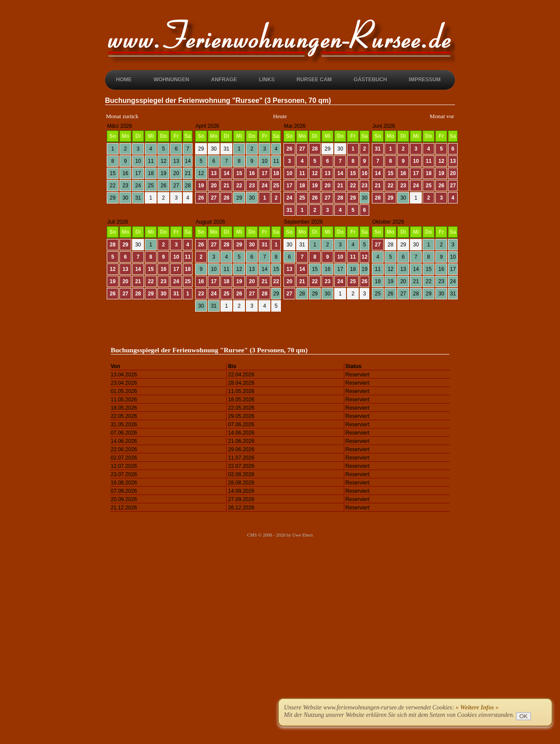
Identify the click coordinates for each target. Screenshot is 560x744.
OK (523, 716)
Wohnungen (171, 80)
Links (267, 80)
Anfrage (224, 80)
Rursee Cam (314, 80)
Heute (280, 116)
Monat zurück (122, 116)
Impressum (425, 80)
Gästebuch (370, 80)
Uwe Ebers (303, 535)
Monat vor (442, 116)
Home (124, 80)
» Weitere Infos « (477, 707)
